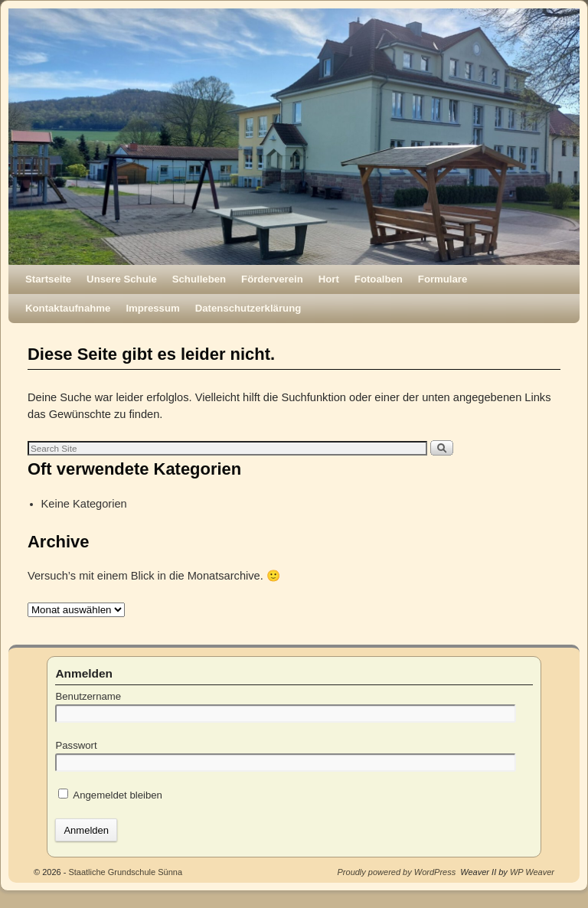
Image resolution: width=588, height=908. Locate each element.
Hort (329, 279)
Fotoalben (379, 279)
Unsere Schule (122, 279)
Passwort (76, 745)
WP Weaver (532, 872)
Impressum (152, 308)
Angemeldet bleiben (110, 795)
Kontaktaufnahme (68, 308)
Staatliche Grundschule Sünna (125, 872)
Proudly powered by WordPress (397, 872)
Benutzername (88, 696)
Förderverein (272, 279)
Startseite (48, 279)
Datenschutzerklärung (248, 308)
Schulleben (199, 279)
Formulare (443, 279)
